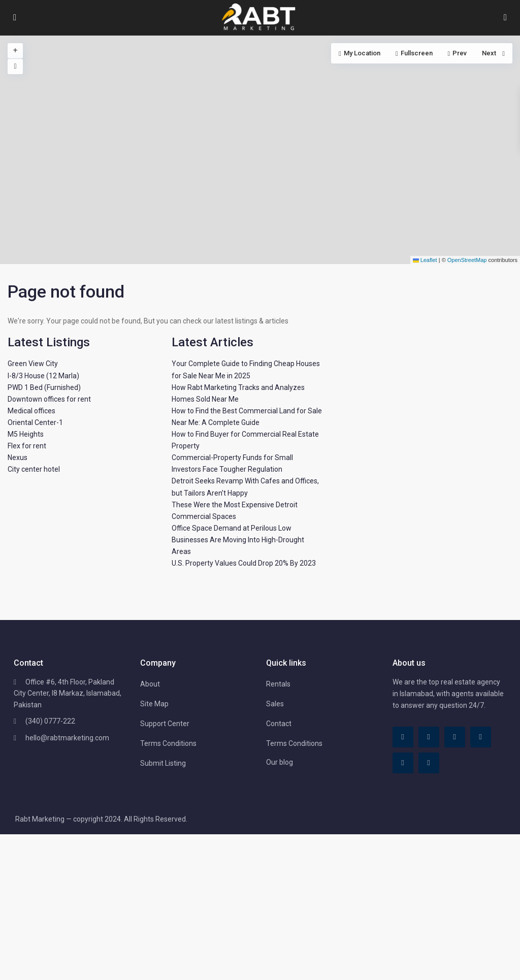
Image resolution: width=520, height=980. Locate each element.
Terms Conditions (168, 743)
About (150, 684)
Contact (279, 724)
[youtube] (403, 763)
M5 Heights (26, 434)
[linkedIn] (455, 737)
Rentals (278, 684)
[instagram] (429, 763)
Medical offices (31, 411)
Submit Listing (163, 763)
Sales (275, 704)
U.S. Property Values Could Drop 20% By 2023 (244, 563)
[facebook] (403, 737)
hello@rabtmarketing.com (67, 738)
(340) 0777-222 (50, 721)
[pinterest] (481, 737)
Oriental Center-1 (35, 422)
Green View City (33, 364)
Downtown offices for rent (49, 399)
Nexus (18, 458)
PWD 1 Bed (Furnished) (44, 387)
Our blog (280, 762)
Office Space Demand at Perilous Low (232, 528)
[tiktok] (429, 737)
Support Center (165, 724)
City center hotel (34, 469)
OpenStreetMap (467, 260)
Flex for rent (27, 446)
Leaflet (425, 260)
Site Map (154, 704)
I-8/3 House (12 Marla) (43, 376)
